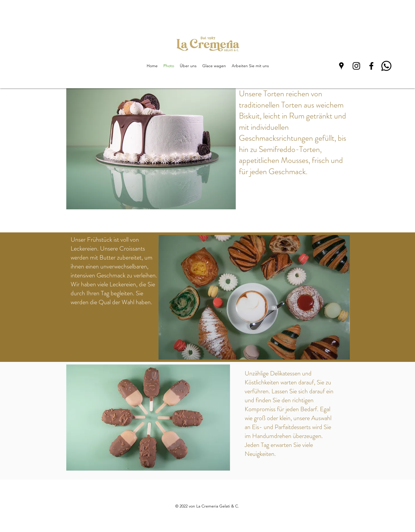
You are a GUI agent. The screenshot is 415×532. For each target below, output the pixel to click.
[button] (151, 149)
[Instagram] (356, 66)
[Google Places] (341, 66)
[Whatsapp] (386, 66)
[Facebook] (371, 66)
